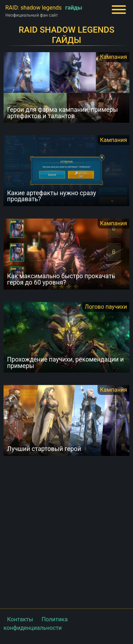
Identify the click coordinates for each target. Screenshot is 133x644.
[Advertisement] (66, 531)
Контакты (20, 619)
